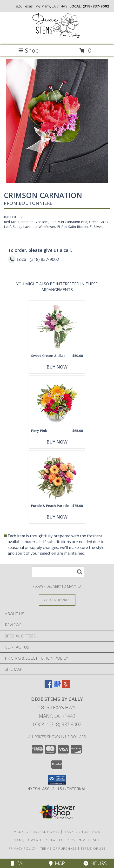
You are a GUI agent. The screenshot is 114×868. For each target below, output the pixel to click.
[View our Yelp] (66, 687)
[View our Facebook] (48, 687)
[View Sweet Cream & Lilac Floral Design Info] (57, 326)
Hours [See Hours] (95, 863)
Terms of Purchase (58, 848)
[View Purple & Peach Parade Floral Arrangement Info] (57, 476)
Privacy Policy (22, 848)
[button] (57, 780)
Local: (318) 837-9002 (57, 724)
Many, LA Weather (30, 840)
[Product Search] (58, 572)
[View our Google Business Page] (57, 687)
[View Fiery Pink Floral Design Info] (57, 401)
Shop (28, 50)
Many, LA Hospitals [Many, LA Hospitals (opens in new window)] (82, 832)
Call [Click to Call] (19, 863)
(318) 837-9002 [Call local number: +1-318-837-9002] (96, 6)
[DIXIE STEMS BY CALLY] (57, 38)
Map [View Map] (57, 863)
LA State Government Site (76, 840)
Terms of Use (93, 848)
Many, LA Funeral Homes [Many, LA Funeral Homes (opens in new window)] (37, 832)
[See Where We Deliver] (57, 600)
